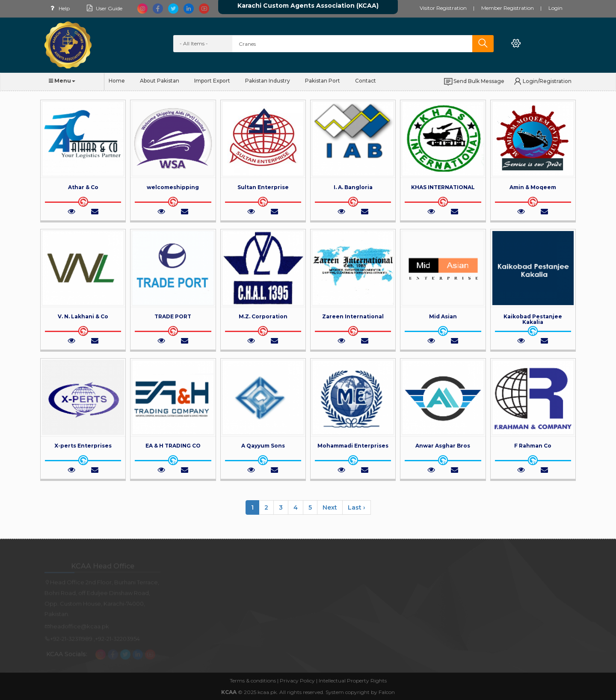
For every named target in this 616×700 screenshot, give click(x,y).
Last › (357, 507)
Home (117, 81)
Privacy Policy (297, 681)
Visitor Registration (443, 8)
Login (555, 8)
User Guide (103, 8)
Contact (366, 81)
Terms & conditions (253, 681)
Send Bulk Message (474, 81)
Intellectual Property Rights (353, 681)
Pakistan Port (323, 81)
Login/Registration (542, 81)
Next (330, 507)
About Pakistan (160, 81)
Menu (62, 81)
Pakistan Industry (268, 81)
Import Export (212, 81)
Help (58, 8)
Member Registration (508, 8)
